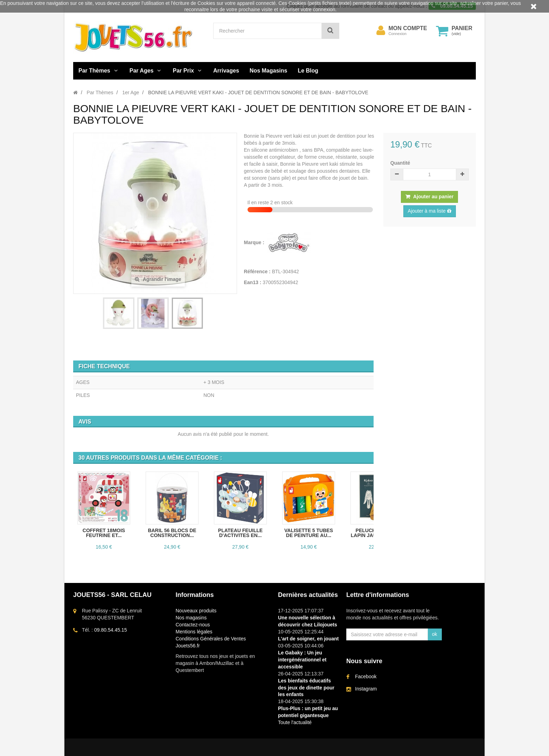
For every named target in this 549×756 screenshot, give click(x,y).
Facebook (366, 676)
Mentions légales (194, 632)
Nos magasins (191, 618)
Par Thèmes (94, 71)
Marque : (255, 242)
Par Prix (183, 71)
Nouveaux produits (196, 611)
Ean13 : (253, 282)
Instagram (366, 689)
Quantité (400, 163)
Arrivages (226, 71)
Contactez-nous (193, 625)
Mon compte (408, 28)
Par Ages (142, 71)
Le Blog (308, 71)
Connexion (398, 34)
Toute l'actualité (295, 722)
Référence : (257, 272)
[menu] (381, 30)
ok (435, 634)
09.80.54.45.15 (110, 630)
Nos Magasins (269, 71)
